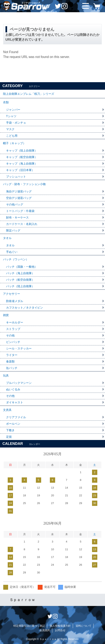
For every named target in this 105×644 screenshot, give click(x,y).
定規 (9, 437)
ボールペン (13, 424)
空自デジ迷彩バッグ (19, 198)
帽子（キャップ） (14, 143)
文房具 (7, 410)
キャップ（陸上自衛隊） (22, 151)
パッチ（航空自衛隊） (20, 280)
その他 (10, 335)
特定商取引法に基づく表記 (29, 626)
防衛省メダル (15, 301)
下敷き (10, 430)
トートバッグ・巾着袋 (20, 211)
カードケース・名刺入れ (22, 224)
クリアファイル (16, 417)
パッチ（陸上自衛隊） (20, 286)
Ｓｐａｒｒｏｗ (22, 600)
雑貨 (6, 315)
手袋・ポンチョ (16, 123)
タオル (7, 238)
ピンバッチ (13, 342)
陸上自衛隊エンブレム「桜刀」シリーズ (29, 94)
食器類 (10, 361)
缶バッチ (12, 368)
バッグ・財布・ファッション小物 (24, 184)
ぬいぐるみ (13, 389)
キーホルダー (15, 322)
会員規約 (45, 630)
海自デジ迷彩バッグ (19, 191)
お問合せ (60, 630)
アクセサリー (12, 294)
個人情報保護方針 (60, 626)
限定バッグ (13, 230)
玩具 (6, 375)
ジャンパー (13, 110)
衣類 (6, 102)
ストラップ (13, 329)
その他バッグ (15, 204)
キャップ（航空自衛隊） (22, 157)
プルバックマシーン (19, 383)
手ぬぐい (12, 252)
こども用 (12, 136)
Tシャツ (11, 116)
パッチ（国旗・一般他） (22, 267)
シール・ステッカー (19, 348)
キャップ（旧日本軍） (20, 170)
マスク (10, 129)
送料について (84, 626)
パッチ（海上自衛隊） (20, 273)
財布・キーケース (17, 217)
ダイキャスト (15, 402)
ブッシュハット (16, 177)
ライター (12, 355)
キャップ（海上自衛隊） (22, 164)
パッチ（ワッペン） (16, 259)
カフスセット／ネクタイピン (25, 308)
